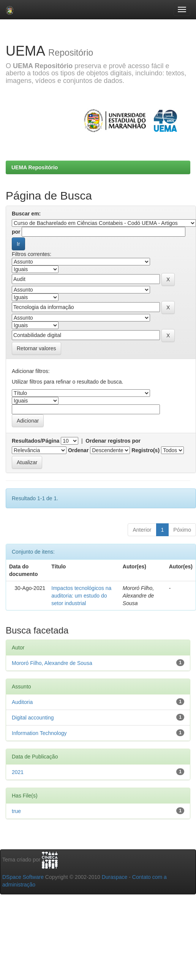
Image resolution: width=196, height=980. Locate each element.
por (16, 232)
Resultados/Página (36, 441)
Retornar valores (36, 348)
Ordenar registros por (113, 441)
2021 (18, 772)
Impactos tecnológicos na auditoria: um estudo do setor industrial (81, 596)
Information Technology (39, 733)
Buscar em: (26, 214)
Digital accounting (33, 718)
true (16, 811)
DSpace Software (23, 877)
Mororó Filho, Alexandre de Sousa (52, 663)
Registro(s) (145, 450)
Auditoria (22, 702)
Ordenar (78, 450)
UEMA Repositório (35, 167)
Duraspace (115, 877)
